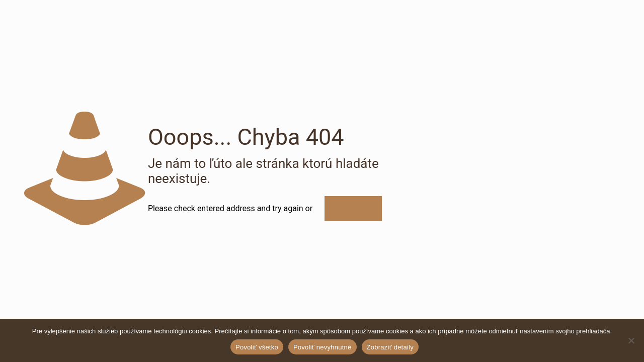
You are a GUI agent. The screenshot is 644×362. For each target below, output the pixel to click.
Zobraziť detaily (390, 347)
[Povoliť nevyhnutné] (631, 340)
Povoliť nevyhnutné (323, 347)
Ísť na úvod (353, 209)
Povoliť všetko (257, 347)
